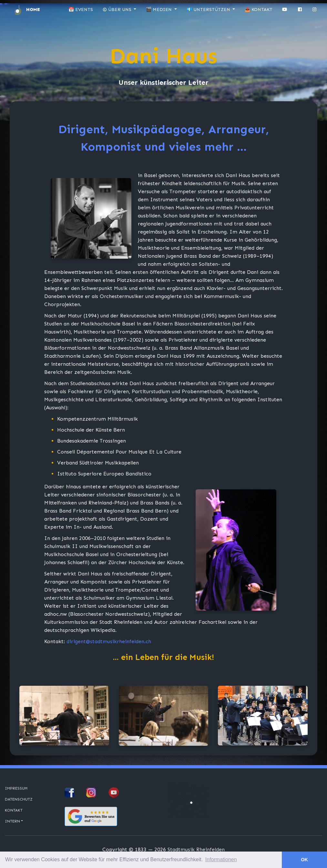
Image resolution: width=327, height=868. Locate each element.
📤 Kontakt (259, 10)
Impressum (16, 788)
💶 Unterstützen (209, 10)
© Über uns (118, 10)
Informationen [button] (221, 859)
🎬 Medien (159, 10)
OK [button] (304, 860)
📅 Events (81, 10)
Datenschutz (19, 799)
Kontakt (14, 810)
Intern (12, 821)
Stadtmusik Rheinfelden (196, 849)
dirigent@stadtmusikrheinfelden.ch (109, 641)
